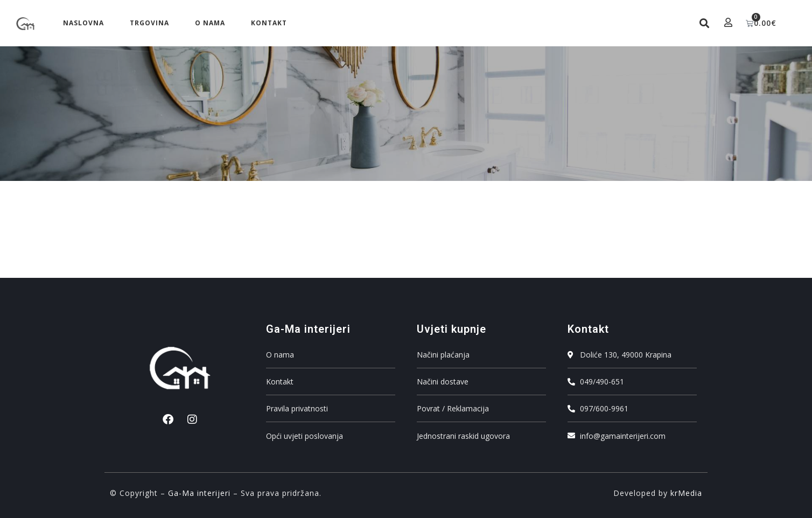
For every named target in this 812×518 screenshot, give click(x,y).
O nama (210, 23)
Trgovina (149, 23)
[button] (705, 23)
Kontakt (269, 23)
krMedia (686, 493)
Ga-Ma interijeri (199, 493)
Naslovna (83, 23)
